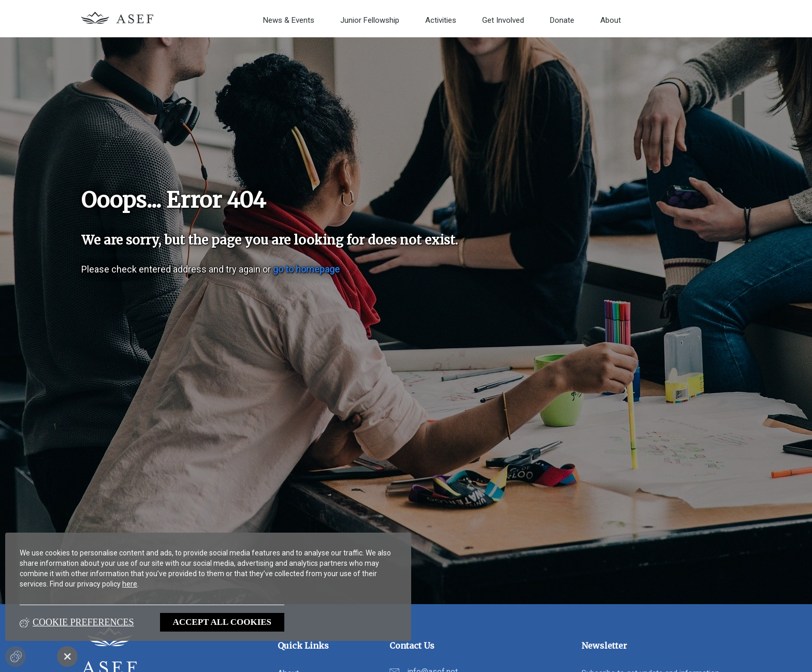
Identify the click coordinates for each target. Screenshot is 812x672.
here (130, 584)
